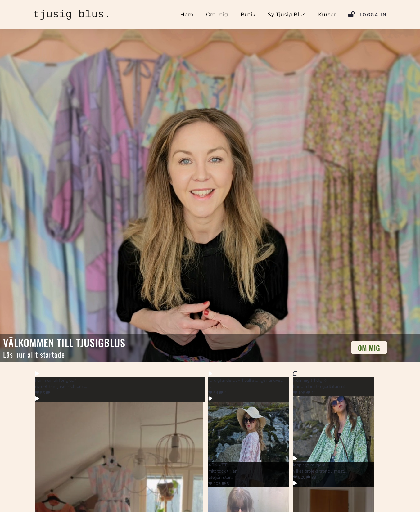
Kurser (327, 14)
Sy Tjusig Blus (287, 14)
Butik (248, 14)
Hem (187, 14)
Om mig (217, 14)
